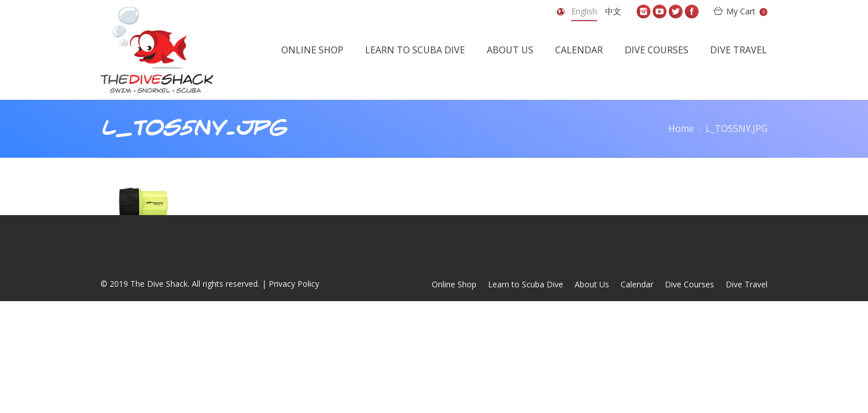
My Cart (747, 11)
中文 (613, 11)
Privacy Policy (294, 284)
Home (681, 128)
